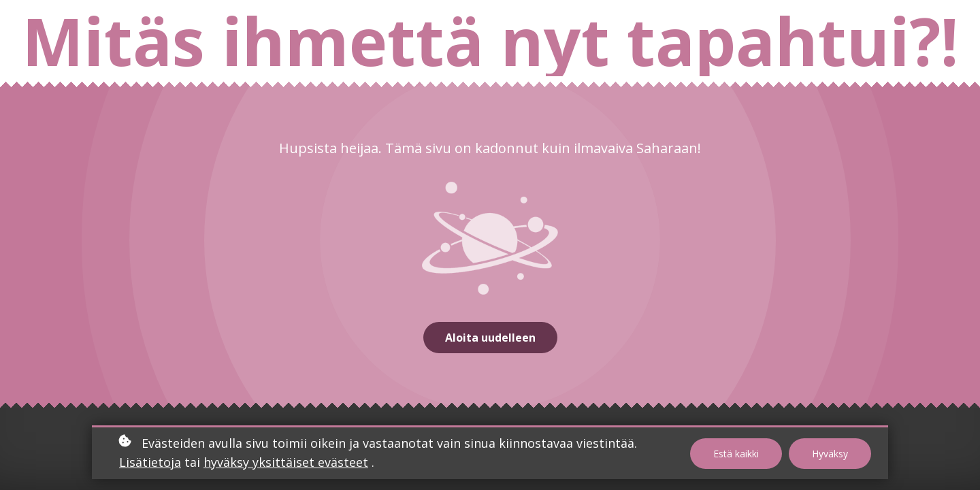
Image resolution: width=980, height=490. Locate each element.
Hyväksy (830, 454)
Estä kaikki (736, 454)
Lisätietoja (150, 462)
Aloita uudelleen (490, 338)
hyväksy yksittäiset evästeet (286, 462)
